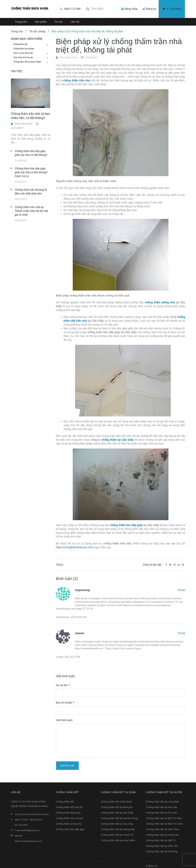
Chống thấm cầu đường (24, 49)
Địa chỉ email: (65, 703)
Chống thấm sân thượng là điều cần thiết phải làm (31, 192)
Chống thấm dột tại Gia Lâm (162, 807)
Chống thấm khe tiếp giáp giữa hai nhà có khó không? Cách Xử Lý (31, 172)
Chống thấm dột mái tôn (69, 807)
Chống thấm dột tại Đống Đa (117, 807)
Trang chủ (21, 22)
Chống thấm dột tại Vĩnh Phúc (163, 829)
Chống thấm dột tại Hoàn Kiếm (118, 840)
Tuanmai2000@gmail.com (27, 830)
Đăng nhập (131, 9)
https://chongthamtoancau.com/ (75, 547)
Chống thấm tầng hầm (68, 813)
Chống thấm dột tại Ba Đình (116, 802)
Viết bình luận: (65, 720)
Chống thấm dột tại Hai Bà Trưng (119, 818)
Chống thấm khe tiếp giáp (70, 829)
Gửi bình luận (67, 766)
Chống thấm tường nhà (69, 824)
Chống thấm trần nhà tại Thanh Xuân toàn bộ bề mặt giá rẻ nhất (31, 211)
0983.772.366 (72, 9)
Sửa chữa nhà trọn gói (23, 57)
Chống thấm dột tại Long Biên (162, 802)
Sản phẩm (41, 22)
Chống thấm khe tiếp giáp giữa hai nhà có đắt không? (31, 153)
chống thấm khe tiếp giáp (126, 525)
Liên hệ (75, 22)
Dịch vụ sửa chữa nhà (23, 53)
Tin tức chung (37, 31)
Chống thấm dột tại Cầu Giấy (117, 813)
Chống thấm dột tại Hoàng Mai (118, 829)
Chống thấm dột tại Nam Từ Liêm (164, 824)
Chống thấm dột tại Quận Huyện (27, 62)
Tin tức (59, 22)
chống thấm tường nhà (160, 302)
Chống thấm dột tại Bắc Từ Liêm (164, 818)
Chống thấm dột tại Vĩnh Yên (162, 846)
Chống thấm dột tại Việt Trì (161, 840)
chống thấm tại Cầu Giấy (117, 440)
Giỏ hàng (172, 9)
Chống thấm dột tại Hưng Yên (163, 835)
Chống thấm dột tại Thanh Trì (117, 835)
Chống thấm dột (20, 44)
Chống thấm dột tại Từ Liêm (161, 813)
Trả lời (181, 590)
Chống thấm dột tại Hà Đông (162, 851)
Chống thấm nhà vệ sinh (69, 818)
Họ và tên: (63, 685)
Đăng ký (151, 9)
